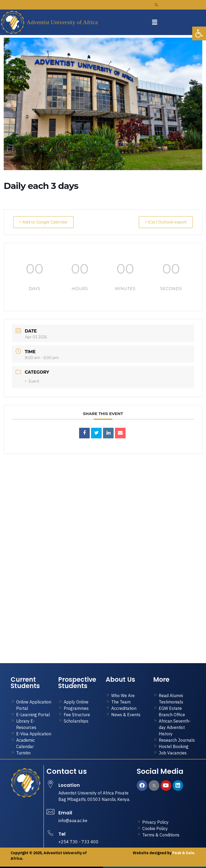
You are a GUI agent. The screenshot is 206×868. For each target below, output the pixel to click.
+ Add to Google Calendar (46, 222)
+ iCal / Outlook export (163, 222)
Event (32, 381)
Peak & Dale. (183, 853)
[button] (154, 22)
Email (65, 813)
